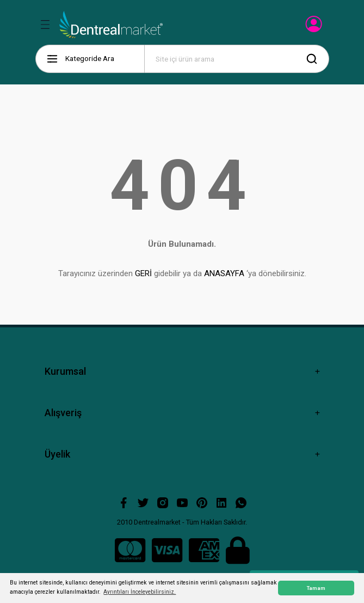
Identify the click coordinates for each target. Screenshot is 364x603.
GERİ (143, 273)
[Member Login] (315, 27)
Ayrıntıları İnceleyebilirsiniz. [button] (140, 592)
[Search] (237, 59)
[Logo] (111, 25)
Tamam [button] (316, 588)
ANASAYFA (224, 273)
